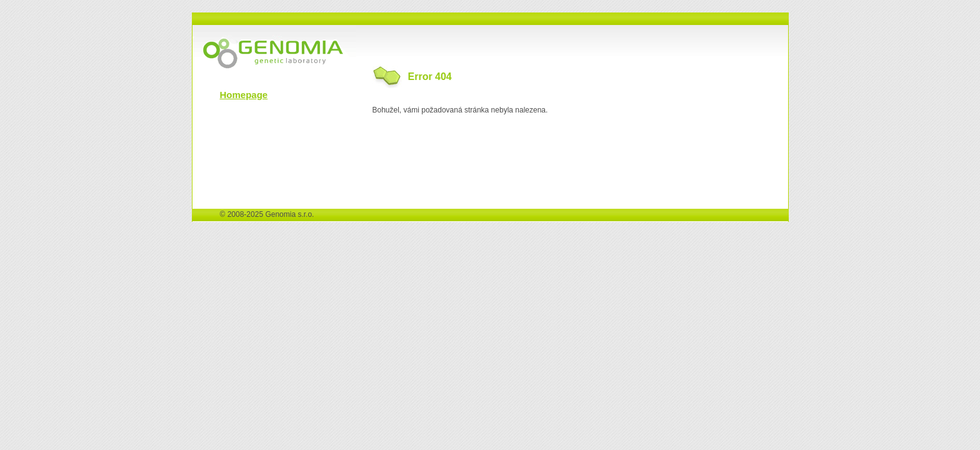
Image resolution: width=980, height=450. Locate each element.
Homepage (244, 95)
